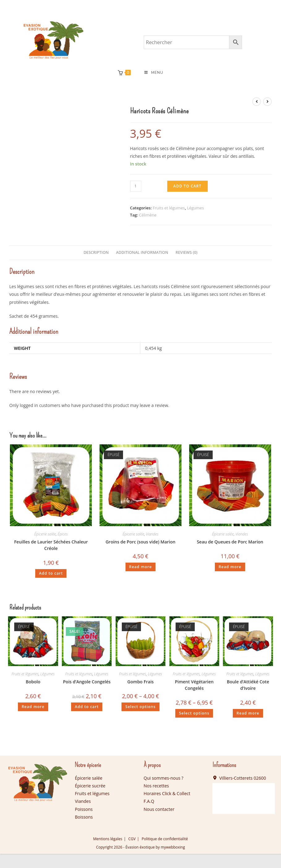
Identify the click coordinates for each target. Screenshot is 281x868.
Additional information (142, 253)
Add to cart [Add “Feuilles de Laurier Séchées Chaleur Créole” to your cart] (51, 573)
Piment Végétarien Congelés (194, 685)
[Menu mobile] (154, 73)
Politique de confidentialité (165, 839)
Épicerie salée (45, 534)
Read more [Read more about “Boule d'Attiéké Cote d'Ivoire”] (248, 713)
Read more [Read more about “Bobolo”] (33, 707)
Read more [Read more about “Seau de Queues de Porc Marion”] (230, 567)
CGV (132, 839)
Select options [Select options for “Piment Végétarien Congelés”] (194, 713)
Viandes (152, 534)
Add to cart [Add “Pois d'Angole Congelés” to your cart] (87, 707)
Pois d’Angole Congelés (87, 682)
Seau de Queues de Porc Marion (230, 542)
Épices (62, 534)
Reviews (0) (187, 253)
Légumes (196, 208)
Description (96, 253)
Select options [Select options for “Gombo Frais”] (140, 707)
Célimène (148, 215)
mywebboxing (173, 847)
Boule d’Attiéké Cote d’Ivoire (248, 685)
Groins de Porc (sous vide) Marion (140, 542)
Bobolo (33, 682)
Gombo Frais (140, 682)
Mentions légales (108, 839)
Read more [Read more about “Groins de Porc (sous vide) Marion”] (141, 567)
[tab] (96, 253)
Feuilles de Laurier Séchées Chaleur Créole (51, 545)
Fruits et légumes (169, 208)
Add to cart (187, 186)
